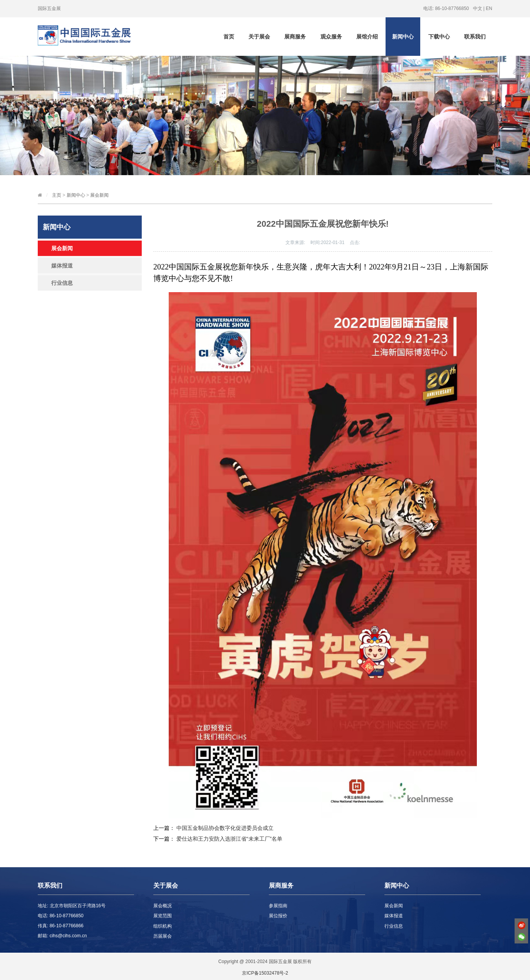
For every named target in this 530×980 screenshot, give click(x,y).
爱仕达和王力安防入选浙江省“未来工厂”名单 (229, 839)
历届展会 (163, 936)
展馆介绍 (367, 37)
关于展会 (259, 37)
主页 (57, 195)
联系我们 (475, 37)
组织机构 (163, 926)
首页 (229, 37)
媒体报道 (62, 266)
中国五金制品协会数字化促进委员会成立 (225, 828)
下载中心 (439, 37)
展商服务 (295, 37)
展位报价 (278, 916)
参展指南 (278, 906)
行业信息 (62, 283)
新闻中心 (403, 37)
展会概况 (163, 906)
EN (489, 8)
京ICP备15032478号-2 (265, 973)
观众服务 (331, 37)
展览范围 (163, 916)
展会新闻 (99, 195)
